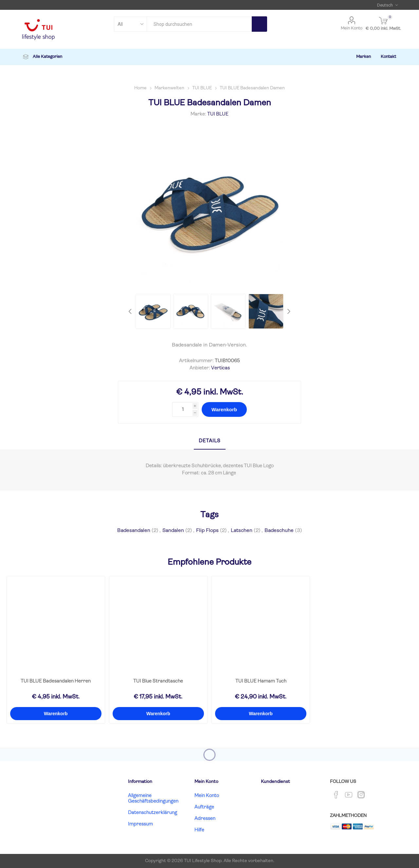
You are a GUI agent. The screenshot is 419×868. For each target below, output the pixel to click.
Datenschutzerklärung (153, 813)
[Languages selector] (387, 5)
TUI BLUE (218, 114)
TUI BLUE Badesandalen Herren (56, 681)
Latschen (242, 531)
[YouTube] (349, 795)
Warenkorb (224, 409)
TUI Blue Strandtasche (158, 681)
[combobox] (199, 24)
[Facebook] (336, 795)
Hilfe (199, 830)
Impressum (140, 824)
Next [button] (288, 311)
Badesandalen (134, 531)
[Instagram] (361, 795)
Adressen (205, 819)
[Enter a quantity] (182, 409)
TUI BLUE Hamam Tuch (261, 681)
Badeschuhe (279, 531)
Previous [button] (131, 311)
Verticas (220, 368)
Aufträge (204, 807)
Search (259, 24)
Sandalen (173, 531)
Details (210, 441)
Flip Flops (207, 531)
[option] (153, 311)
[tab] (210, 442)
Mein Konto (352, 28)
